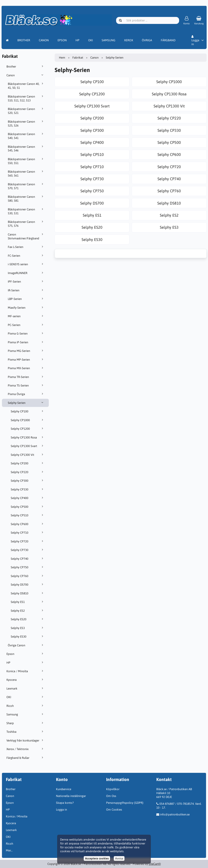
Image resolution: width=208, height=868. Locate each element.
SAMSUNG (108, 40)
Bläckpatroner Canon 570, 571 (26, 186)
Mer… (9, 850)
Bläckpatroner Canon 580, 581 (26, 199)
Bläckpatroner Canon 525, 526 (26, 123)
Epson (25, 654)
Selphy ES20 (28, 619)
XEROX (129, 40)
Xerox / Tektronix (25, 749)
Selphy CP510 (28, 515)
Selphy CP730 (28, 550)
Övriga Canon (26, 645)
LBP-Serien (26, 299)
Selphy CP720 (28, 541)
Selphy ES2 (28, 611)
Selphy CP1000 (28, 420)
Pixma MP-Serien (26, 359)
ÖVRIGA (147, 40)
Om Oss (111, 796)
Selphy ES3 (28, 628)
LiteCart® (155, 864)
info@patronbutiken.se (175, 814)
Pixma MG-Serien (26, 351)
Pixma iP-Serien (26, 342)
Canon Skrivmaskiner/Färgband (26, 236)
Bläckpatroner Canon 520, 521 (26, 111)
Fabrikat (78, 58)
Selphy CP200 (28, 463)
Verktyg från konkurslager (25, 740)
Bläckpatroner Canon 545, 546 (26, 148)
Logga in (195, 40)
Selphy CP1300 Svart (28, 446)
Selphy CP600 (28, 524)
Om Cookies (114, 810)
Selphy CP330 (28, 489)
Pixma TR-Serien (26, 377)
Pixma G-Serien (26, 333)
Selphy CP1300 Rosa (28, 437)
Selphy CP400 (28, 498)
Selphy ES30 (28, 636)
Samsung (25, 714)
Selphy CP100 (28, 411)
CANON (44, 40)
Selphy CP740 (28, 559)
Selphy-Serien (26, 403)
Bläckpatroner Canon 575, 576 (26, 224)
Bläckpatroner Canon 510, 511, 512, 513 (26, 98)
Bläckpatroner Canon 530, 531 (26, 211)
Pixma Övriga (26, 394)
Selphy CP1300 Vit (28, 455)
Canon (25, 75)
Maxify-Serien (26, 307)
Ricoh (25, 706)
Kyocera (25, 680)
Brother (25, 66)
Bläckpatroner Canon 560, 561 (26, 173)
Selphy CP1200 (28, 429)
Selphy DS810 (28, 593)
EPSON (62, 40)
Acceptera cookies (97, 858)
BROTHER (24, 40)
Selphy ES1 (28, 602)
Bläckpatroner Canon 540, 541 (26, 136)
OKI (91, 40)
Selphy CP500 (28, 507)
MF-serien (26, 316)
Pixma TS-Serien (26, 385)
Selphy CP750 (28, 567)
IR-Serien (26, 290)
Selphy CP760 (28, 576)
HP (77, 40)
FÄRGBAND (168, 40)
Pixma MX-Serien (26, 368)
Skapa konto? (65, 803)
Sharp (25, 723)
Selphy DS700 (28, 584)
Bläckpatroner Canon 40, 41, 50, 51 (26, 86)
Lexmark (25, 688)
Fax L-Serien (26, 247)
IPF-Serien (26, 281)
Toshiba (25, 732)
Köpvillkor (113, 789)
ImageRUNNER (26, 273)
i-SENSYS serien (26, 264)
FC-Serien (26, 256)
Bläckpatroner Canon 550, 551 (26, 161)
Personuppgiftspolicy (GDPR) (125, 803)
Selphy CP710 (28, 532)
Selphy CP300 (28, 481)
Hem (62, 58)
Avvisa (119, 858)
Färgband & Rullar (25, 758)
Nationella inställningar (71, 796)
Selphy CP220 (28, 472)
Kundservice (64, 789)
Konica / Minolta (25, 671)
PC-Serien (26, 325)
